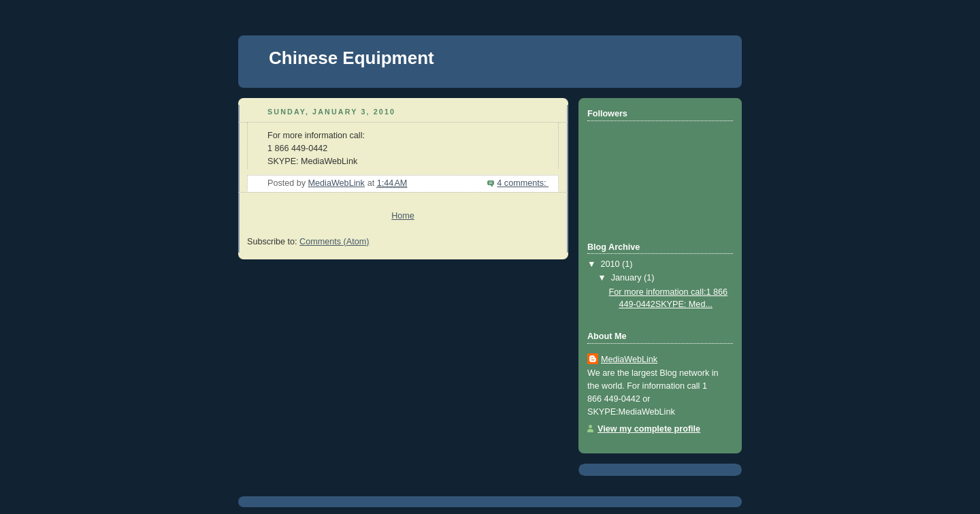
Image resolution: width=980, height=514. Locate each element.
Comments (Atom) (334, 242)
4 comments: (523, 183)
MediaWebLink (629, 359)
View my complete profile (649, 429)
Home (403, 216)
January (627, 278)
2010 (612, 264)
